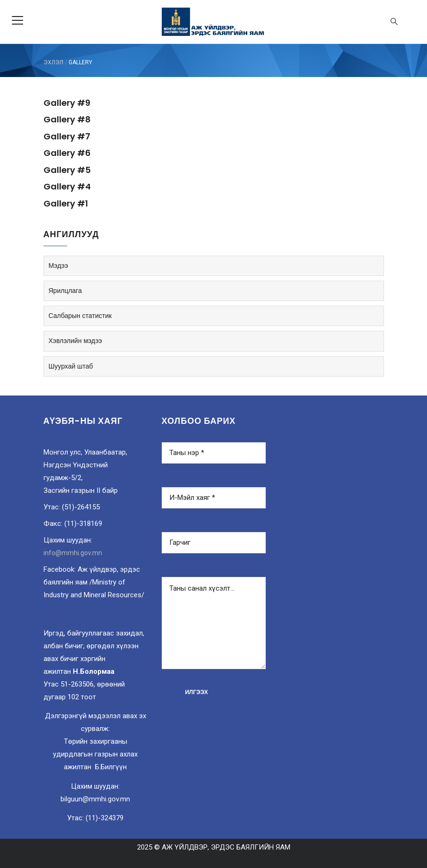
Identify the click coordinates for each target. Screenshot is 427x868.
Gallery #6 (67, 153)
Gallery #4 (67, 186)
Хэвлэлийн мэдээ (75, 341)
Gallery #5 (67, 170)
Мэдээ (58, 266)
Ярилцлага (65, 291)
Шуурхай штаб (71, 366)
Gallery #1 (66, 203)
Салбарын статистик (80, 316)
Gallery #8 (67, 119)
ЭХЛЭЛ (53, 62)
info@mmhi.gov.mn (73, 553)
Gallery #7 (67, 136)
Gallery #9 (67, 103)
